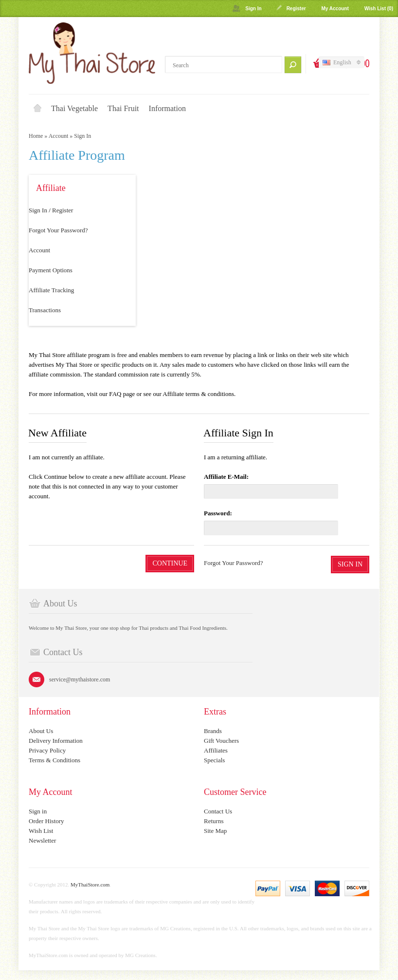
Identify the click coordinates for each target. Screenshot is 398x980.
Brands (213, 731)
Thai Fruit (123, 108)
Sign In (253, 9)
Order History (46, 821)
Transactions (45, 310)
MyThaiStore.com (90, 885)
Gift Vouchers (221, 741)
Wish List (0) (379, 9)
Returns (214, 821)
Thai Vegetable (74, 108)
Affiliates (216, 750)
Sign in (38, 811)
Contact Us (218, 811)
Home (37, 109)
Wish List (41, 831)
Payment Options (51, 270)
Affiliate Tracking (51, 290)
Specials (214, 760)
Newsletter (42, 840)
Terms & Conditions (54, 760)
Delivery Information (56, 741)
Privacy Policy (47, 750)
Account (59, 136)
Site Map (215, 831)
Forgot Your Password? (58, 230)
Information (167, 108)
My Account (335, 9)
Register (296, 9)
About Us (41, 731)
